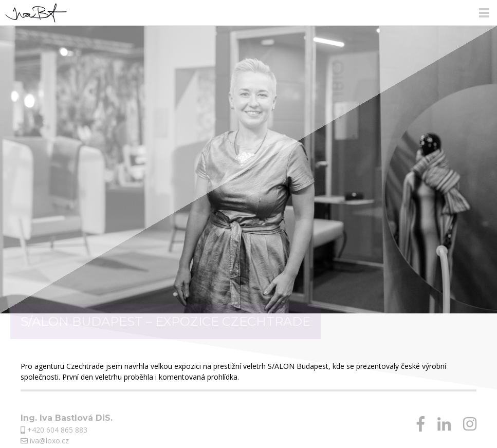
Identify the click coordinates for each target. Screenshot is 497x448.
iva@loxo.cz (45, 441)
